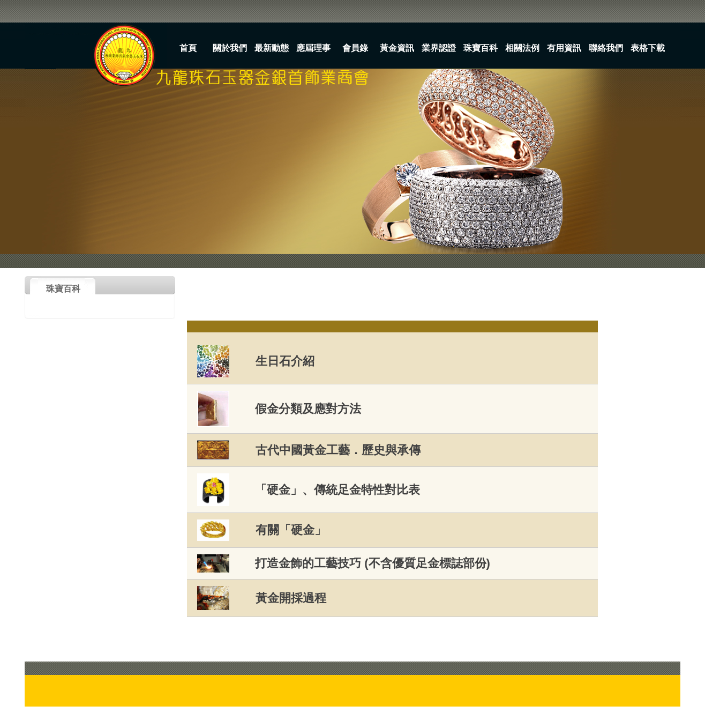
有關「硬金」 (291, 530)
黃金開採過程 (291, 598)
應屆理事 (313, 48)
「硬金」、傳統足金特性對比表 (337, 490)
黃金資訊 (397, 48)
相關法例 (522, 48)
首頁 (188, 48)
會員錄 (355, 48)
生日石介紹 (285, 361)
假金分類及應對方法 (308, 409)
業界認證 (439, 48)
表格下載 (648, 48)
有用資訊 (564, 48)
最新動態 (272, 48)
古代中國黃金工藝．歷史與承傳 (338, 450)
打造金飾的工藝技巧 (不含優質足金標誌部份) (373, 563)
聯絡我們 (606, 48)
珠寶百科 (481, 48)
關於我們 (230, 48)
